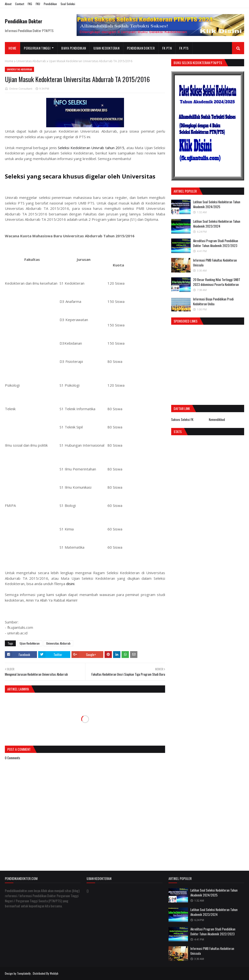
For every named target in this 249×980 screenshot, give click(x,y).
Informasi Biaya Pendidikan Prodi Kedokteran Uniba (213, 301)
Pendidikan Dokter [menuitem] (141, 48)
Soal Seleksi (68, 4)
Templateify (24, 973)
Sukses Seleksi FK (182, 419)
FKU (38, 4)
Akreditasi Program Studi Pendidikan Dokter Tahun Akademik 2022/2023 (216, 243)
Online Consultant (21, 89)
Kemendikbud (217, 419)
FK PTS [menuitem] (184, 48)
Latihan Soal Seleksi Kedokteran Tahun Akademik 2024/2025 (217, 204)
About (8, 4)
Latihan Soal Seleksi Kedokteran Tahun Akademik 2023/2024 (217, 224)
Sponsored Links (186, 321)
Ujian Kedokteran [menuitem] (106, 48)
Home (9, 61)
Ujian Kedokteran (30, 643)
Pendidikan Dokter (24, 21)
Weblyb (54, 973)
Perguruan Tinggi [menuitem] (37, 48)
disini (70, 584)
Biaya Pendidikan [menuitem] (74, 48)
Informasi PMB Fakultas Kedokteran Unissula (215, 263)
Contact (20, 4)
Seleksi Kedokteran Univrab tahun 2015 (91, 148)
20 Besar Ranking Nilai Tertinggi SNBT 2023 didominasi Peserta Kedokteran (217, 282)
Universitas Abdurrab (31, 61)
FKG (30, 4)
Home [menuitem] (12, 48)
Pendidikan (50, 4)
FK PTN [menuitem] (167, 48)
